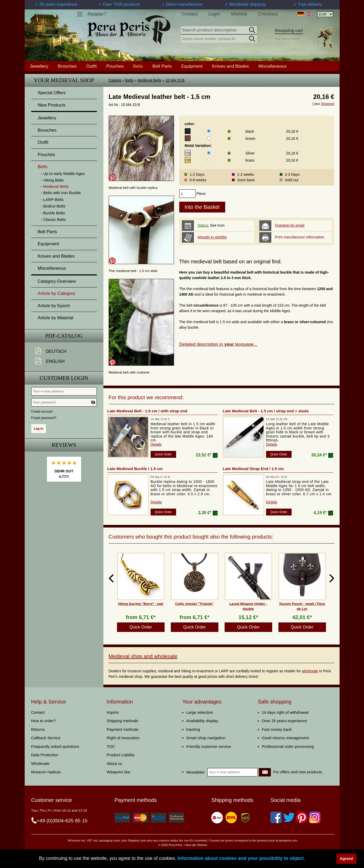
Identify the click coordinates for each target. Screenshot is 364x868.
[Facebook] (276, 817)
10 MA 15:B (175, 80)
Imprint (113, 712)
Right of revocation (123, 738)
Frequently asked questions (55, 746)
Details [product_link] (156, 444)
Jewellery (39, 66)
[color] (209, 131)
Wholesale (40, 763)
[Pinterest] (302, 817)
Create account (42, 412)
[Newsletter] (265, 772)
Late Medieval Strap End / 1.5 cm (253, 469)
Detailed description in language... (218, 344)
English (55, 361)
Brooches (67, 66)
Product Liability (121, 755)
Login (214, 14)
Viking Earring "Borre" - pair (141, 604)
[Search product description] (219, 30)
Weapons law (119, 772)
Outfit (91, 66)
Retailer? (97, 14)
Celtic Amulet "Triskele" (195, 604)
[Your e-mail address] (64, 391)
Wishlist (239, 14)
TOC (111, 746)
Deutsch (56, 351)
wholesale (310, 671)
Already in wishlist (212, 237)
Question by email (290, 225)
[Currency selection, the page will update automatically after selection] (325, 14)
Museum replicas (46, 772)
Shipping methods (123, 721)
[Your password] (64, 402)
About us (115, 763)
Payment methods (123, 729)
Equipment (192, 66)
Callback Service (46, 738)
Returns (38, 729)
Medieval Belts (149, 80)
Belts (129, 80)
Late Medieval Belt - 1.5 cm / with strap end (147, 411)
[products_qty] (187, 194)
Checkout (268, 14)
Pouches (115, 66)
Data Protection (45, 755)
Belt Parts (162, 66)
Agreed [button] (346, 859)
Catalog (115, 80)
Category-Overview (57, 281)
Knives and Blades (231, 66)
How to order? (44, 721)
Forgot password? (44, 418)
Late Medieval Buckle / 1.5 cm (135, 469)
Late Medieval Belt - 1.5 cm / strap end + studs (266, 411)
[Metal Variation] (209, 153)
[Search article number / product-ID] (219, 38)
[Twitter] (289, 817)
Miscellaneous (273, 66)
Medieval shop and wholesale (143, 656)
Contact (190, 14)
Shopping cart (289, 31)
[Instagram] (315, 817)
